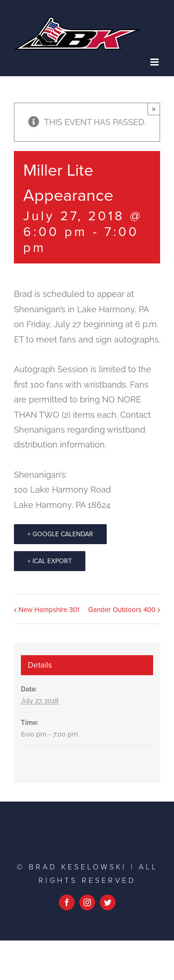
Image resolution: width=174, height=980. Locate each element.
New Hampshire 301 (49, 610)
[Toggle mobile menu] (155, 62)
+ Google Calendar (60, 534)
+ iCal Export (50, 561)
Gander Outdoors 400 (122, 610)
